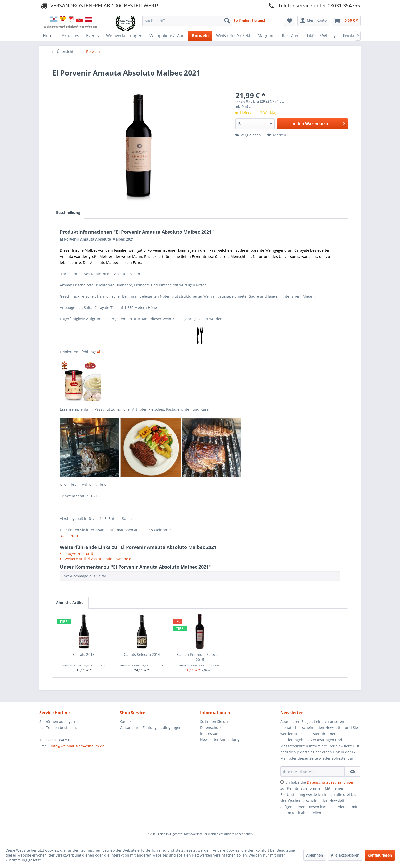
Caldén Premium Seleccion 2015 (200, 657)
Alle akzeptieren (345, 855)
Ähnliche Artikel (70, 603)
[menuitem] (187, 19)
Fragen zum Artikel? (79, 554)
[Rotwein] (200, 36)
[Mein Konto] (313, 21)
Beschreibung (68, 213)
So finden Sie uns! (249, 21)
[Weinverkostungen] (124, 36)
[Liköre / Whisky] (321, 36)
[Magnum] (266, 36)
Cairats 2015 (84, 654)
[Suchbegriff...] (187, 21)
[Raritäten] (291, 36)
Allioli (102, 352)
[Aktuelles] (70, 36)
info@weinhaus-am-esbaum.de (78, 746)
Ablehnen (315, 855)
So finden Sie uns (215, 721)
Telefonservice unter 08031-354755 (314, 5)
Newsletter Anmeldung (220, 740)
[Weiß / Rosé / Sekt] (233, 36)
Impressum (210, 733)
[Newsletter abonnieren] (352, 772)
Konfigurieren (380, 855)
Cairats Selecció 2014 (142, 654)
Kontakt (126, 721)
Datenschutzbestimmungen (331, 782)
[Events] (93, 36)
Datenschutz (211, 728)
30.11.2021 (69, 536)
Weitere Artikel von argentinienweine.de (97, 559)
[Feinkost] (351, 36)
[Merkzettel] (290, 21)
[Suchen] (227, 21)
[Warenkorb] (346, 21)
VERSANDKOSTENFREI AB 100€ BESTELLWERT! (99, 5)
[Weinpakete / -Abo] (167, 36)
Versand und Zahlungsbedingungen (151, 728)
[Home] (49, 36)
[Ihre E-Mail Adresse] (312, 772)
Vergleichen (248, 135)
